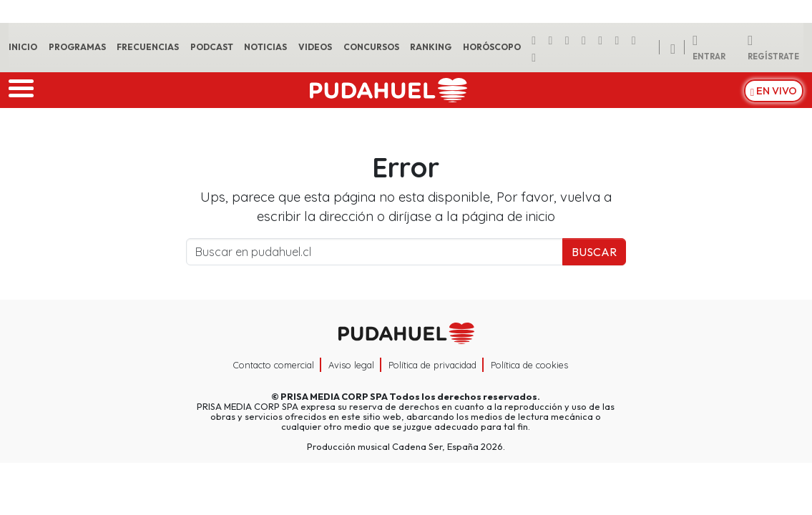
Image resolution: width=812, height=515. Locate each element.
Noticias (265, 47)
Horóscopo (492, 47)
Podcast (212, 47)
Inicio (23, 47)
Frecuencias (148, 47)
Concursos (371, 47)
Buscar (594, 252)
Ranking (431, 47)
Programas (77, 47)
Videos (315, 47)
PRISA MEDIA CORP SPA (334, 396)
